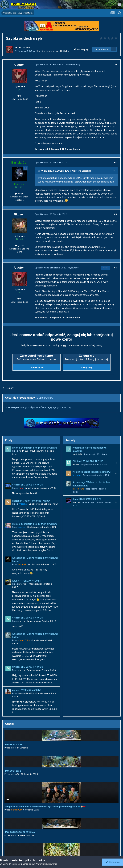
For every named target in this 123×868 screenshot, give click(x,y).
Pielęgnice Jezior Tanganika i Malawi (31, 501)
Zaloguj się (86, 367)
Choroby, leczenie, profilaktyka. (52, 51)
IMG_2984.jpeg (13, 771)
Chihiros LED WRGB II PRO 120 (28, 485)
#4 (115, 268)
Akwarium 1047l (13, 744)
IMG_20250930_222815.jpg (20, 832)
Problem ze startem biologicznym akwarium (34, 448)
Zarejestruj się (36, 367)
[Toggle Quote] (39, 171)
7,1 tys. (19, 194)
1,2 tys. (19, 245)
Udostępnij (81, 49)
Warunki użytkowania (46, 864)
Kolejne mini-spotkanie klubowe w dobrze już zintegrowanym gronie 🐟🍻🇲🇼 (45, 806)
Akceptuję (113, 862)
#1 (116, 64)
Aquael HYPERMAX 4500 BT (27, 581)
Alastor (76, 171)
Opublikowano (40, 488)
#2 (115, 162)
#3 (115, 214)
